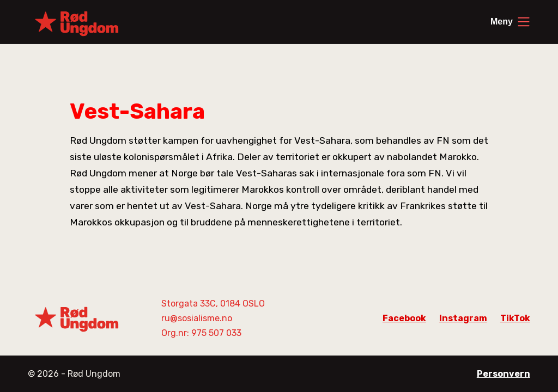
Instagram (463, 318)
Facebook (404, 318)
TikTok (515, 318)
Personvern (504, 374)
